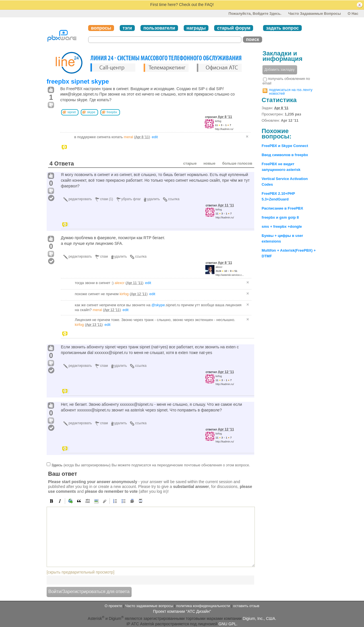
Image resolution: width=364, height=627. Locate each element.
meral (128, 137)
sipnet (72, 112)
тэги (127, 28)
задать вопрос (282, 28)
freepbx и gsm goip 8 (280, 217)
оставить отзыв (246, 606)
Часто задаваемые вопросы (314, 14)
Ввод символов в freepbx (285, 155)
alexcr (219, 267)
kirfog (218, 121)
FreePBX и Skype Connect (285, 146)
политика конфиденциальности (203, 606)
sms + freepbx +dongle (282, 226)
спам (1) (106, 199)
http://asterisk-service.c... (230, 275)
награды (196, 28)
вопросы (101, 28)
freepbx (112, 112)
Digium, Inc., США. (260, 618)
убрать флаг (131, 199)
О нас (353, 14)
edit (155, 137)
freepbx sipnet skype (78, 81)
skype (91, 112)
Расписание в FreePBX (282, 208)
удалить (153, 199)
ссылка (174, 199)
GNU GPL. (228, 624)
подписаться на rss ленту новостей (291, 92)
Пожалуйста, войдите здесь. (255, 14)
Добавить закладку (280, 70)
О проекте (113, 606)
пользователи (159, 28)
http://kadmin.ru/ (224, 129)
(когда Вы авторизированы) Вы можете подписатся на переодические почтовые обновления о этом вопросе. (151, 465)
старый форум (234, 28)
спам (104, 256)
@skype (158, 305)
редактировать (80, 199)
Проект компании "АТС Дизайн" (182, 611)
